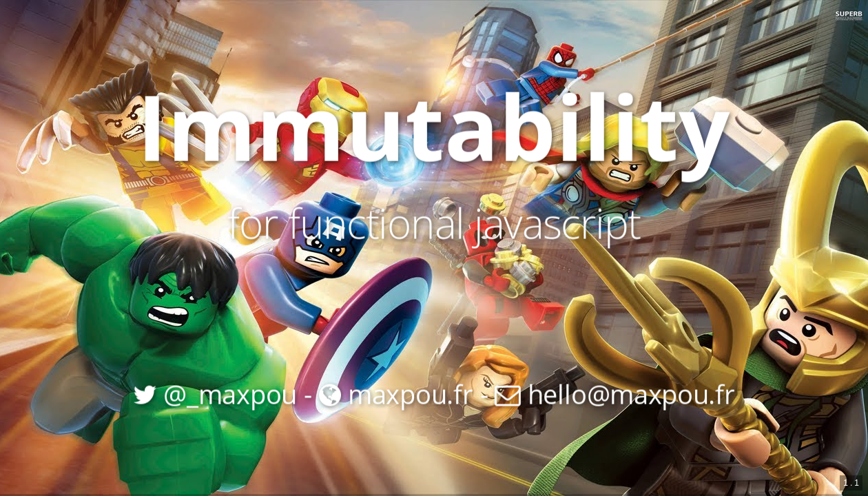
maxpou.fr (396, 393)
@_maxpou (215, 393)
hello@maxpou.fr (615, 393)
